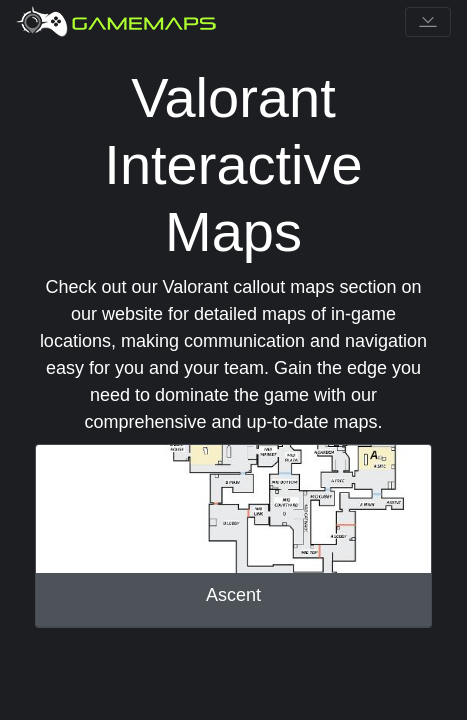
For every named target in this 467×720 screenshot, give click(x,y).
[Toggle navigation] (428, 22)
